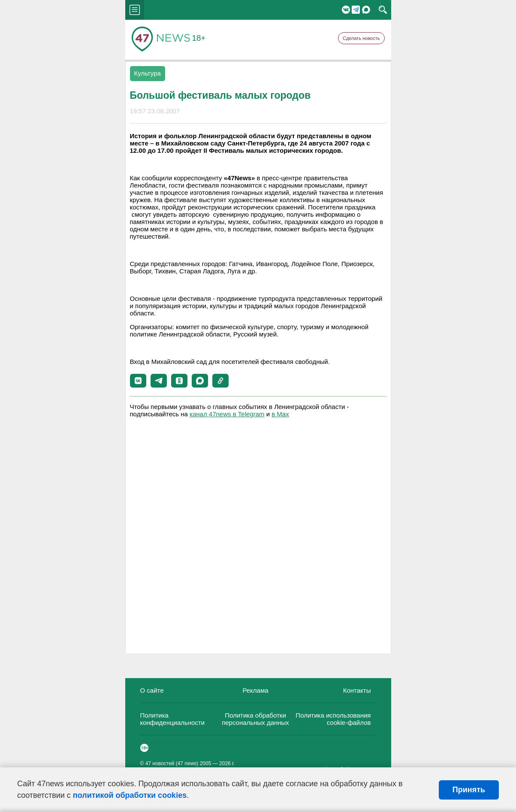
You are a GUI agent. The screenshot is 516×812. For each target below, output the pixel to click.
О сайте (152, 690)
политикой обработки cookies (130, 795)
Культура (148, 73)
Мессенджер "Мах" (366, 10)
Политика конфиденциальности (173, 719)
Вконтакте (346, 10)
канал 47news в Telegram (227, 414)
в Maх (280, 414)
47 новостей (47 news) (172, 764)
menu (135, 10)
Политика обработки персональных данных (255, 719)
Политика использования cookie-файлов (333, 719)
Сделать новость (361, 38)
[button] (138, 381)
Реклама (255, 690)
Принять (469, 790)
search (383, 10)
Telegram (356, 10)
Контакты (357, 690)
